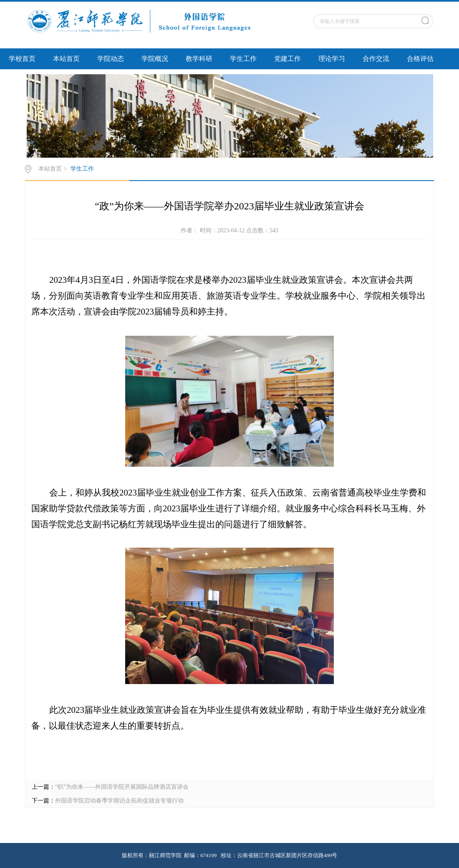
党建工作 (288, 59)
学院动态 (111, 59)
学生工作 (243, 59)
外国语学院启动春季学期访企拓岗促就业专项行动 (119, 801)
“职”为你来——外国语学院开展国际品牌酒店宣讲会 (122, 787)
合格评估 (420, 59)
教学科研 (199, 59)
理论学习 (332, 59)
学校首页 (22, 59)
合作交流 (376, 59)
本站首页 (66, 59)
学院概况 (155, 59)
